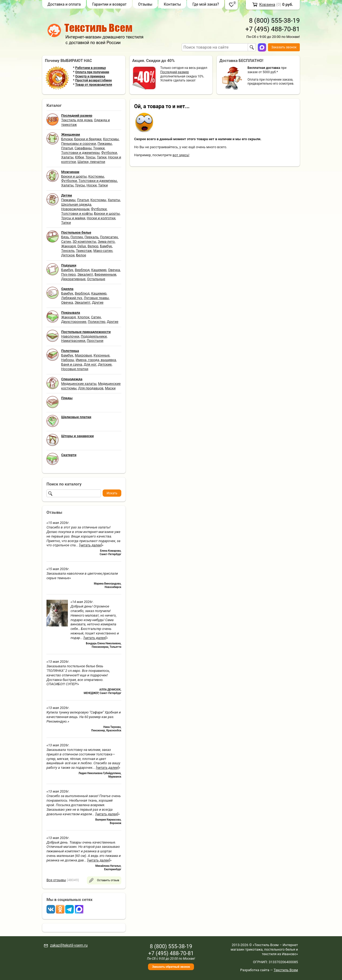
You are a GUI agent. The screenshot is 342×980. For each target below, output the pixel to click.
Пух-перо (69, 274)
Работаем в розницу (90, 68)
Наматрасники (73, 341)
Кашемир (99, 270)
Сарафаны (83, 148)
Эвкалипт (85, 274)
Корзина (267, 5)
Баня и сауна (72, 364)
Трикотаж (84, 251)
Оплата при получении (92, 72)
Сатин (66, 242)
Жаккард (69, 246)
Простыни (95, 341)
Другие (98, 302)
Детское (68, 255)
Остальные (96, 279)
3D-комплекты (84, 242)
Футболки (109, 153)
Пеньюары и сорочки (79, 144)
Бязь (65, 237)
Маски (110, 388)
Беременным (105, 274)
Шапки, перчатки (91, 162)
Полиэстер (97, 322)
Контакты (172, 4)
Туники (99, 148)
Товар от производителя (94, 85)
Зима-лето (106, 242)
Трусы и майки (73, 218)
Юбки (79, 157)
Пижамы (105, 144)
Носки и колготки (101, 218)
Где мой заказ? (206, 4)
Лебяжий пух (72, 298)
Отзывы (145, 4)
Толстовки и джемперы (80, 153)
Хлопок (83, 317)
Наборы (68, 360)
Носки (92, 185)
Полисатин (109, 237)
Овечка (114, 270)
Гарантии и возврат (109, 4)
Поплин (77, 237)
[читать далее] (90, 545)
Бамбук (106, 246)
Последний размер (175, 72)
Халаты (67, 157)
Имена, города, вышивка (96, 360)
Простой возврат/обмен (93, 80)
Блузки (67, 139)
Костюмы (111, 139)
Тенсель (68, 251)
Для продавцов (91, 388)
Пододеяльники (94, 336)
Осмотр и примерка (90, 76)
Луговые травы (96, 298)
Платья (67, 148)
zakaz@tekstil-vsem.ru (69, 945)
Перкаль (91, 237)
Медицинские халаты (79, 384)
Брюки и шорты (74, 176)
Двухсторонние (74, 322)
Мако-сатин (103, 251)
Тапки (102, 157)
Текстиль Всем (286, 970)
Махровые (83, 355)
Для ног (90, 364)
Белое (81, 255)
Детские (105, 364)
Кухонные (102, 355)
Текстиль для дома (77, 120)
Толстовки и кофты (77, 213)
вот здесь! (181, 155)
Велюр (93, 246)
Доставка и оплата (64, 4)
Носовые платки (75, 369)
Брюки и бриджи (88, 139)
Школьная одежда (76, 204)
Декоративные (73, 279)
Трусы (90, 157)
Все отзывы (56, 880)
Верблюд (82, 270)
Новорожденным (75, 209)
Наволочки (70, 336)
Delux (82, 246)
